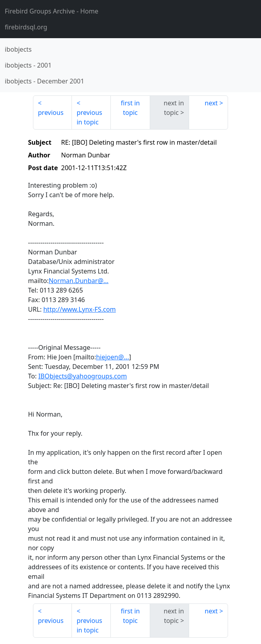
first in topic (130, 108)
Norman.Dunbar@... (78, 281)
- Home (52, 11)
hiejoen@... (113, 357)
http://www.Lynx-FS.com (80, 309)
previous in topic (89, 117)
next (211, 103)
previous (51, 113)
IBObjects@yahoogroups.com (82, 376)
